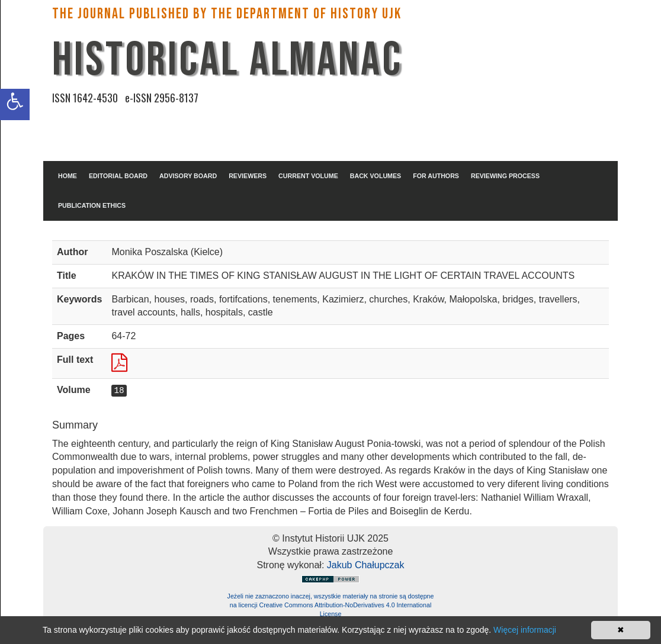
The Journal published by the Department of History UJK (227, 14)
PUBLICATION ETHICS (92, 205)
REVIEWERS (248, 176)
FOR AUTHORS (436, 176)
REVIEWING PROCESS (505, 176)
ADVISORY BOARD (188, 176)
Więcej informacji (525, 630)
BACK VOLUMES (376, 176)
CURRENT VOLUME (308, 176)
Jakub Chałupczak (366, 565)
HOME (68, 176)
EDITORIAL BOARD (118, 176)
